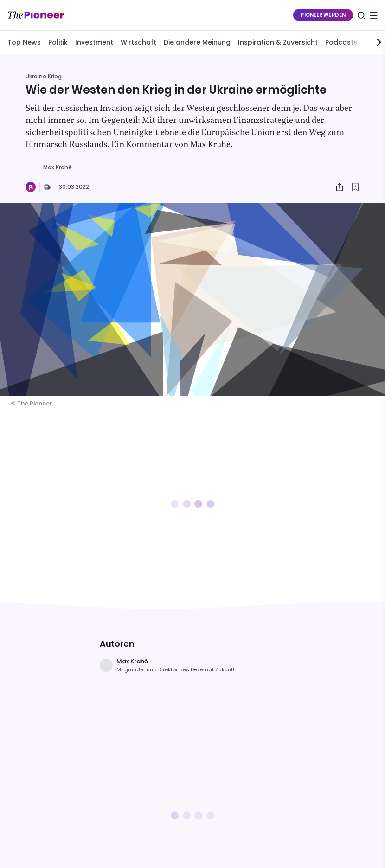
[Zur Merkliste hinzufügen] (355, 187)
